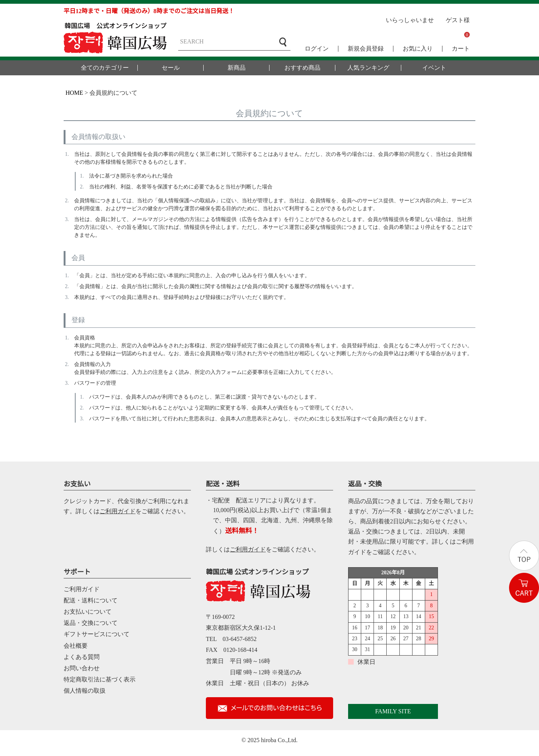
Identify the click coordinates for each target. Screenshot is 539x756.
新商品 (237, 68)
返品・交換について (91, 623)
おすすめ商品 (302, 68)
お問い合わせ (82, 668)
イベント (434, 68)
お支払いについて (88, 612)
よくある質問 (82, 657)
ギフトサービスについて (97, 634)
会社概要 (76, 646)
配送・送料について (91, 600)
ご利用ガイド (118, 511)
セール (171, 68)
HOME (74, 93)
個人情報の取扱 (85, 691)
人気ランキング (368, 68)
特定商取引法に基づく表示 (100, 679)
